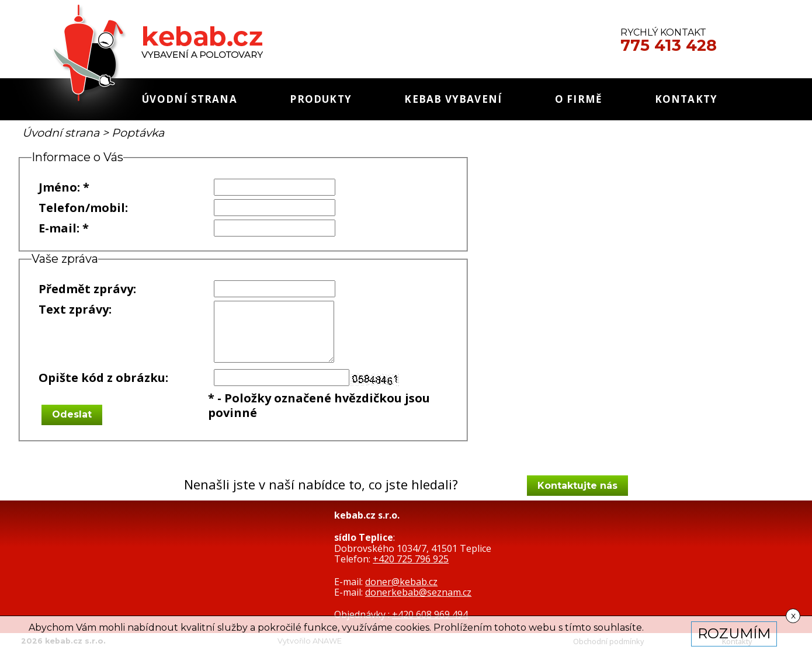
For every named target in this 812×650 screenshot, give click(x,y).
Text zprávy (74, 309)
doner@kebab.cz (401, 582)
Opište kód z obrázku (102, 378)
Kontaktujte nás (577, 486)
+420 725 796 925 (411, 559)
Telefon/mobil (82, 208)
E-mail (58, 228)
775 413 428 (669, 46)
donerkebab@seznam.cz (418, 592)
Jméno (58, 187)
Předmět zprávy (86, 289)
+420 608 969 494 (430, 614)
